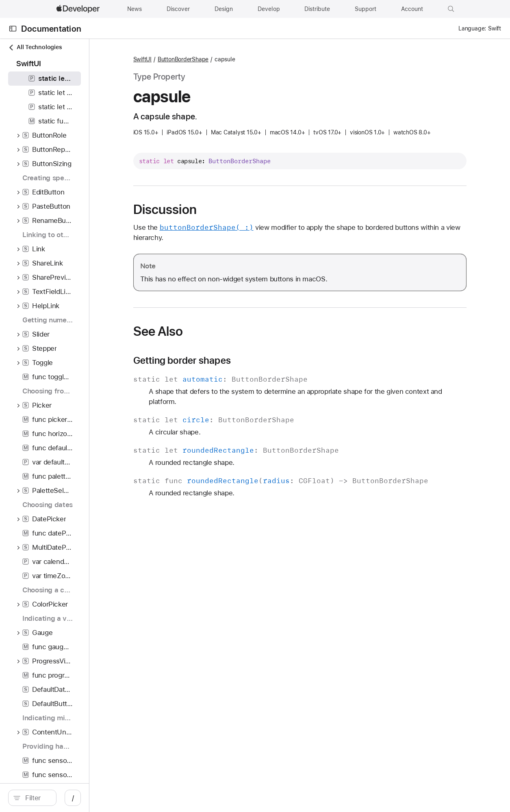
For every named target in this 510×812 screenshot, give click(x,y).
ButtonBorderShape (245, 59)
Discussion (227, 222)
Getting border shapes (244, 373)
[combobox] (73, 798)
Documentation (51, 29)
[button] (451, 9)
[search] (69, 798)
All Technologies (35, 47)
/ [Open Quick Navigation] (146, 798)
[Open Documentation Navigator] (13, 29)
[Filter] (73, 798)
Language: (472, 28)
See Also (220, 343)
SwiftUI (204, 59)
